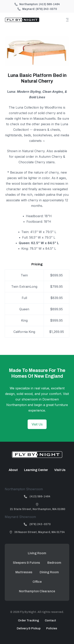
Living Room (37, 553)
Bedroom (54, 563)
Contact (50, 621)
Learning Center (36, 470)
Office (37, 582)
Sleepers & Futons (26, 563)
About (13, 470)
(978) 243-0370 (46, 9)
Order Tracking (29, 621)
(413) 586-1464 (49, 4)
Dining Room (49, 572)
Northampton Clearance (37, 591)
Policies (52, 628)
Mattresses (24, 572)
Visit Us (37, 424)
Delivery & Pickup (29, 628)
